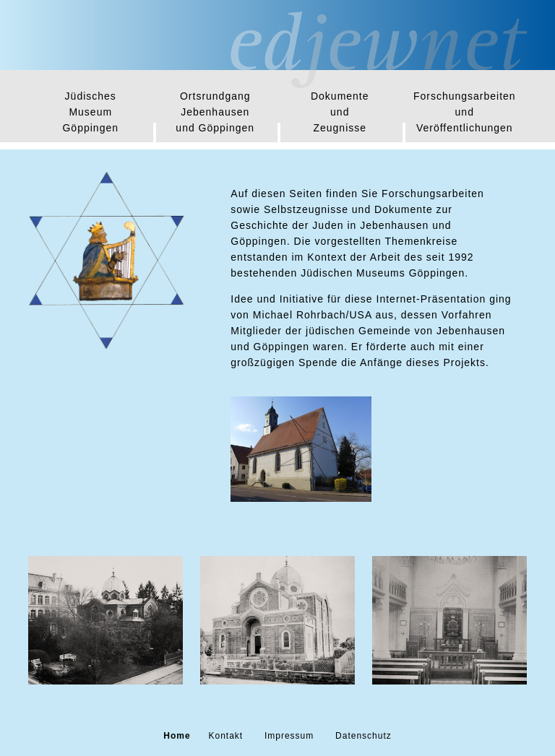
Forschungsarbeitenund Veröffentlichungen (465, 112)
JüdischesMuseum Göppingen (90, 112)
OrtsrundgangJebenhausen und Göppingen (215, 112)
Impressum (289, 736)
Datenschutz (363, 736)
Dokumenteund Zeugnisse (340, 112)
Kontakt (225, 736)
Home (177, 736)
